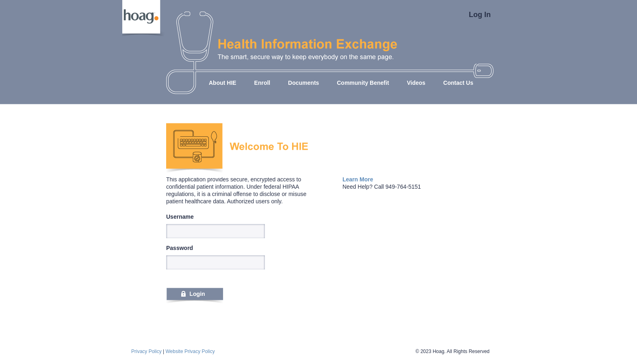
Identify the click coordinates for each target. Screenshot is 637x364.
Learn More (358, 179)
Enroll (262, 83)
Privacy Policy (146, 351)
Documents (303, 83)
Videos (416, 83)
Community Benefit (363, 83)
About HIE (223, 83)
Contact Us (458, 83)
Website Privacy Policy (190, 351)
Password (180, 248)
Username (180, 217)
